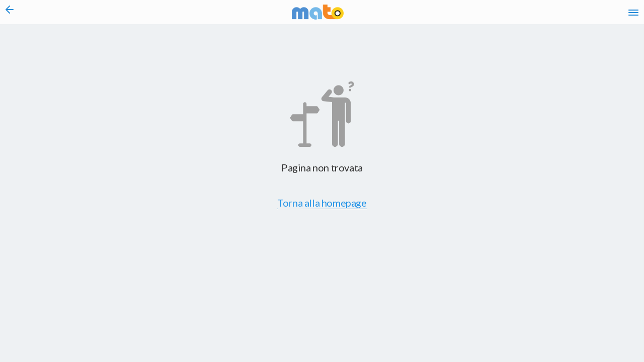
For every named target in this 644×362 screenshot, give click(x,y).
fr (527, 15)
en (507, 15)
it (489, 15)
